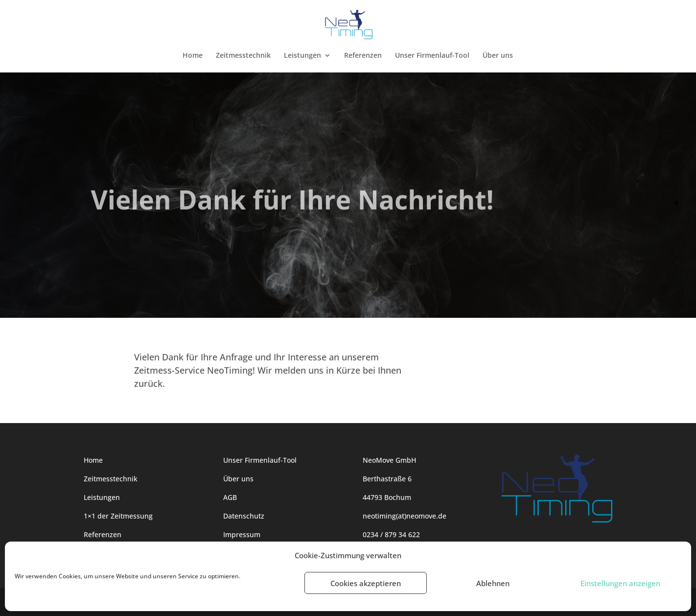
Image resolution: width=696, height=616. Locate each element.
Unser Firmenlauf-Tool (432, 56)
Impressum (242, 534)
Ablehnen (493, 583)
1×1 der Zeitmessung (118, 516)
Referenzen (363, 56)
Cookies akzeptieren (366, 583)
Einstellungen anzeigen (620, 583)
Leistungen (302, 56)
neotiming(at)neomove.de (405, 516)
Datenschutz (244, 516)
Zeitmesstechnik (243, 56)
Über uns (498, 56)
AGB (230, 497)
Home (193, 56)
